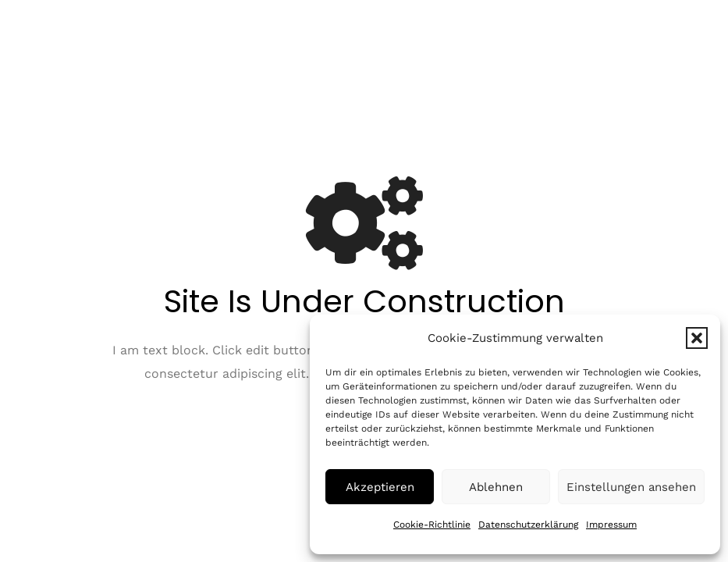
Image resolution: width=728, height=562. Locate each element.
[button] (697, 338)
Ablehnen (496, 487)
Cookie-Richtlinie (432, 525)
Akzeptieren (380, 487)
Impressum (611, 525)
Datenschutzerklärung (528, 525)
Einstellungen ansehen (631, 487)
